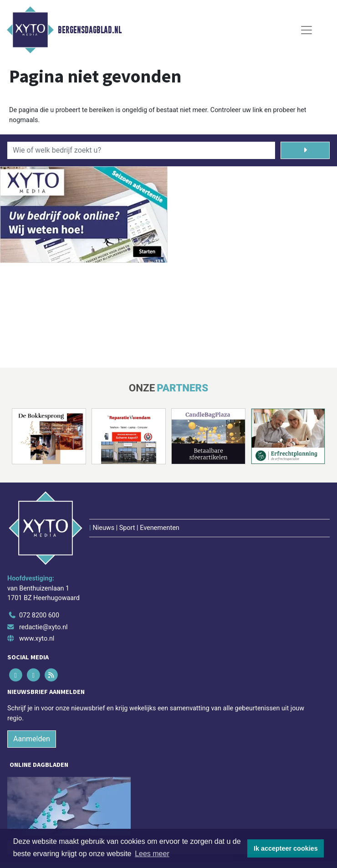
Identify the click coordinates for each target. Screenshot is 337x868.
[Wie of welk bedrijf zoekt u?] (141, 150)
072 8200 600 (39, 615)
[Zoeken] (305, 150)
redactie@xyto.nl (43, 627)
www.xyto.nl (37, 639)
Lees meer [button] (152, 854)
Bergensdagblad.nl (90, 30)
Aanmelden (32, 739)
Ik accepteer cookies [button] (286, 848)
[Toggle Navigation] (306, 30)
